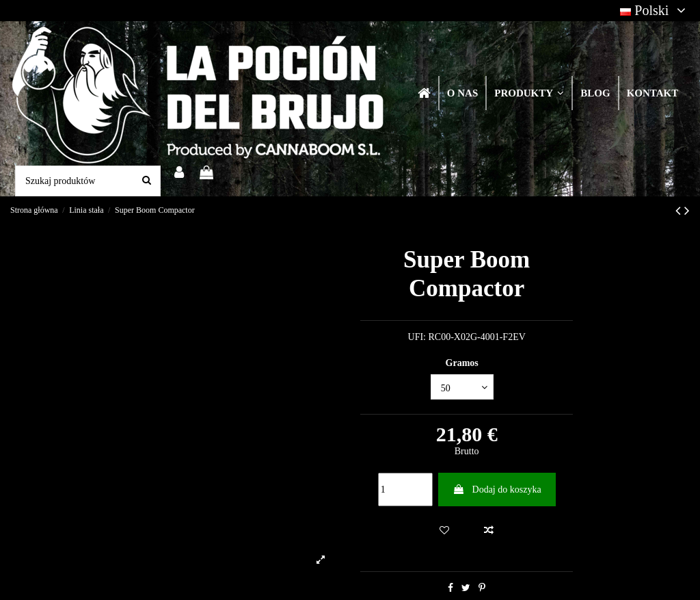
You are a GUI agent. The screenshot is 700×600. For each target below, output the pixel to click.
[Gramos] (462, 387)
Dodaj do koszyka (497, 490)
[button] (528, 93)
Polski (655, 10)
